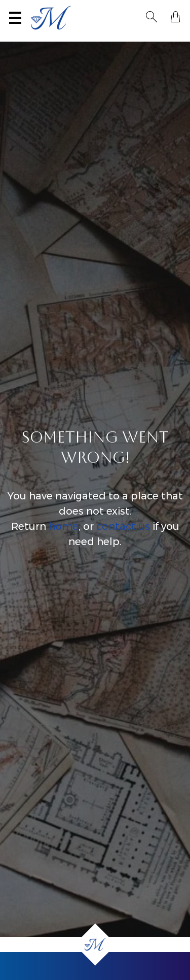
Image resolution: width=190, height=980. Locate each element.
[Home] (95, 945)
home (64, 526)
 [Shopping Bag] (175, 17)
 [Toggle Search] (151, 17)
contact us (123, 526)
